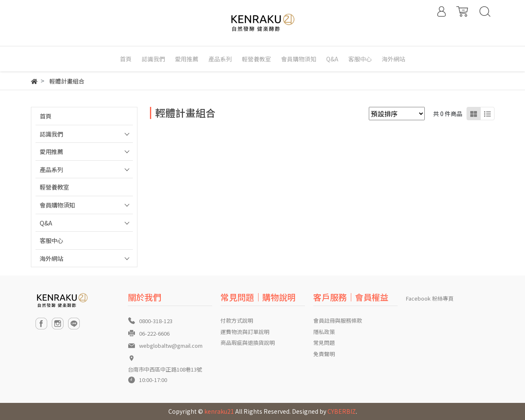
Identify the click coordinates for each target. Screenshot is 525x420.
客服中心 (51, 240)
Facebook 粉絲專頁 (430, 298)
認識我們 (51, 134)
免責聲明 (324, 354)
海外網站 (51, 258)
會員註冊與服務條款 (338, 320)
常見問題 (324, 343)
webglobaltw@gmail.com (171, 345)
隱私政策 (324, 332)
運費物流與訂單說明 (245, 332)
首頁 (46, 116)
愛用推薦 (51, 151)
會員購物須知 (57, 205)
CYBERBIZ (342, 411)
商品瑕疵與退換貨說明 (248, 343)
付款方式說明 (237, 320)
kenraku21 (219, 411)
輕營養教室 (54, 187)
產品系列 (51, 169)
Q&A (46, 223)
